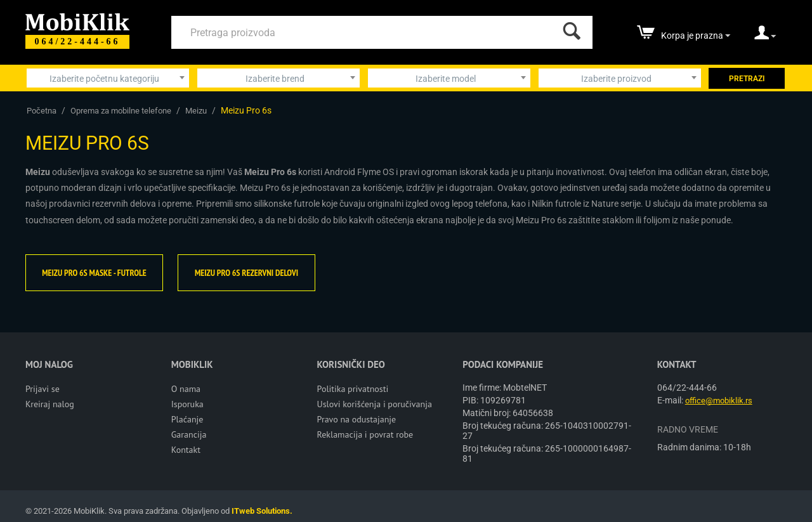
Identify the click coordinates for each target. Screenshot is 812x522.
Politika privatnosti (353, 389)
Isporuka (187, 404)
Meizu (196, 111)
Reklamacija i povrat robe (365, 434)
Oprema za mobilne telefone (121, 111)
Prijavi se (43, 389)
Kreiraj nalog (50, 404)
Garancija (189, 434)
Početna (42, 111)
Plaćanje (187, 419)
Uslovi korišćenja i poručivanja (375, 404)
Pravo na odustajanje (357, 419)
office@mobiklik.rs (719, 401)
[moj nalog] (765, 37)
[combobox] (108, 78)
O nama (186, 389)
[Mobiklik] (77, 21)
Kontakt (186, 450)
